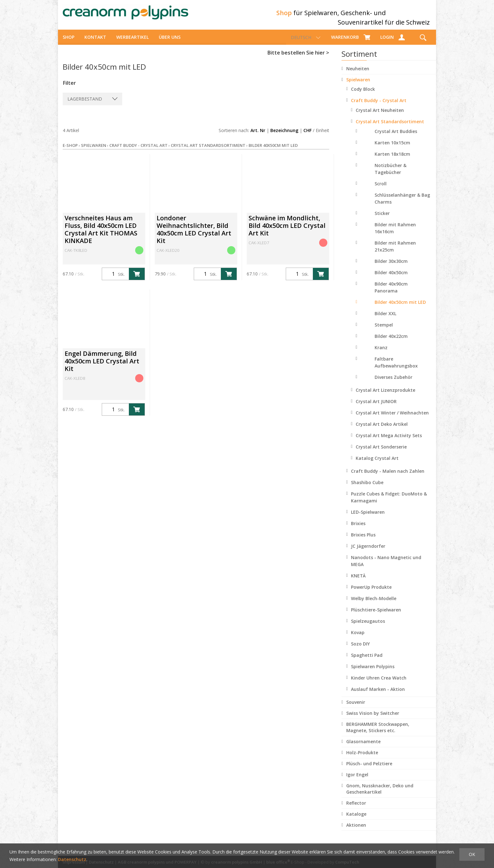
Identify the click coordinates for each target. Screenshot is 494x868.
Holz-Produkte (362, 758)
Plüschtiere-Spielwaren (376, 615)
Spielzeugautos (368, 627)
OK (472, 854)
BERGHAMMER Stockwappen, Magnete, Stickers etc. (378, 733)
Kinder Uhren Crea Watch (379, 683)
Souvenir (356, 708)
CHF (307, 136)
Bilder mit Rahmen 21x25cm (395, 252)
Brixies (358, 529)
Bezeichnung (284, 136)
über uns (170, 43)
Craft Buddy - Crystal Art (379, 106)
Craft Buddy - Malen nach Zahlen (388, 477)
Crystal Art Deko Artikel (382, 430)
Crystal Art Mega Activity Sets (389, 441)
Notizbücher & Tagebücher (391, 174)
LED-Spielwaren (368, 518)
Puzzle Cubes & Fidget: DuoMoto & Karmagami (389, 503)
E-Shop (70, 151)
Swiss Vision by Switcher (373, 719)
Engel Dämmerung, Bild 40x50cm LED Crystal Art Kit (102, 367)
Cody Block (363, 95)
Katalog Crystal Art (377, 464)
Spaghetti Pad (367, 661)
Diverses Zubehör (393, 383)
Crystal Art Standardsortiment (390, 127)
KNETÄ (358, 581)
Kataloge (356, 820)
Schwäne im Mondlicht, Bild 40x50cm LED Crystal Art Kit (287, 231)
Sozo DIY (360, 649)
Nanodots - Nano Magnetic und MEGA (386, 567)
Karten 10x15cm (392, 148)
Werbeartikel (132, 43)
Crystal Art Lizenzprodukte (385, 396)
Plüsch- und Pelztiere (369, 769)
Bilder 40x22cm (391, 342)
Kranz (381, 353)
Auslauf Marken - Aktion (378, 695)
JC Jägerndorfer (368, 552)
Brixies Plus (363, 540)
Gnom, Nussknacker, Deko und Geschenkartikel (380, 794)
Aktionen (356, 831)
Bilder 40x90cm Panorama (391, 293)
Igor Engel (357, 780)
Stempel (384, 330)
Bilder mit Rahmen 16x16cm (395, 234)
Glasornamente (363, 747)
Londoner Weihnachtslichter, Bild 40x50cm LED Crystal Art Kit (194, 235)
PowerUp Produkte (371, 593)
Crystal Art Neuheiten (380, 116)
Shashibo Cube (367, 488)
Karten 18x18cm (392, 160)
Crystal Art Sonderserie (381, 452)
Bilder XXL (385, 319)
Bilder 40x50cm (391, 278)
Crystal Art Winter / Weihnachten (392, 418)
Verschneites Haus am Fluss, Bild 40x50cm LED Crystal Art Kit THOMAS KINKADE (101, 235)
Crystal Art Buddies (396, 137)
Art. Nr (258, 136)
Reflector (356, 809)
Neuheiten (358, 74)
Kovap (358, 638)
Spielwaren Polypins (373, 672)
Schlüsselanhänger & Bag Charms (402, 204)
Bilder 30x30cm (391, 267)
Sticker (382, 219)
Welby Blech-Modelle (374, 604)
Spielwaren (358, 85)
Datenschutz (72, 859)
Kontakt (95, 43)
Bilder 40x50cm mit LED (400, 308)
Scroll (381, 189)
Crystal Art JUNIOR (376, 407)
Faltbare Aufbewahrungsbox (396, 368)
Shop (69, 43)
